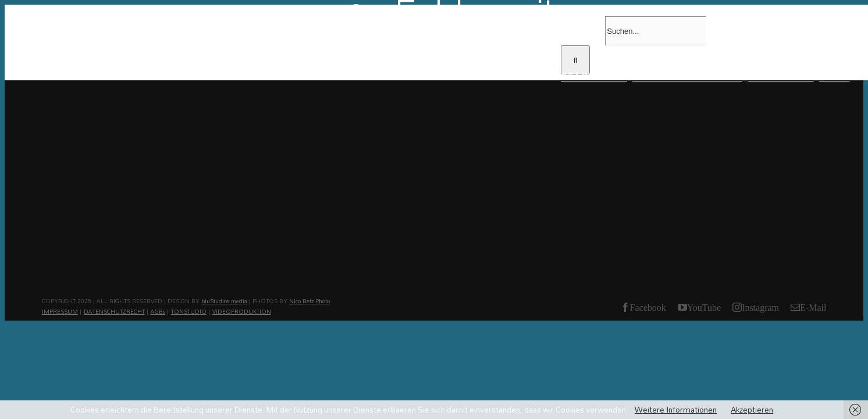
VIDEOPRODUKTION (242, 311)
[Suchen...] (655, 31)
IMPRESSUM (60, 311)
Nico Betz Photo (310, 301)
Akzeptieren (752, 410)
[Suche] (575, 60)
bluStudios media (224, 301)
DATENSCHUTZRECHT (114, 311)
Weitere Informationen (676, 410)
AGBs (158, 311)
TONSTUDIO (189, 311)
